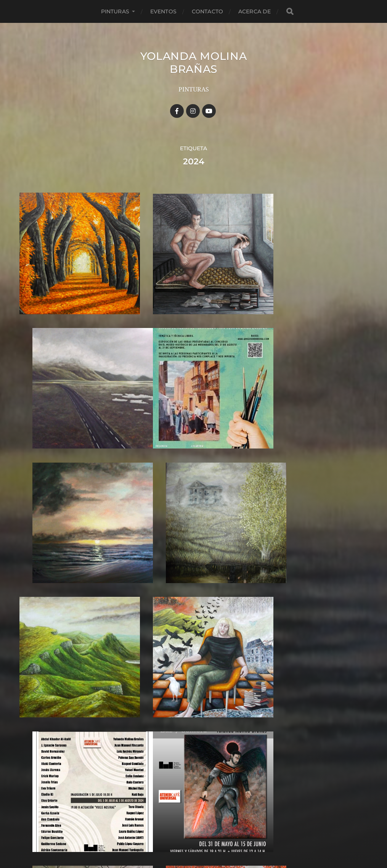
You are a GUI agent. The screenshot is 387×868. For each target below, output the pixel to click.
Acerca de (255, 11)
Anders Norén (206, 835)
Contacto (207, 11)
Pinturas (115, 11)
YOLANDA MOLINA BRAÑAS (193, 63)
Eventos (163, 11)
